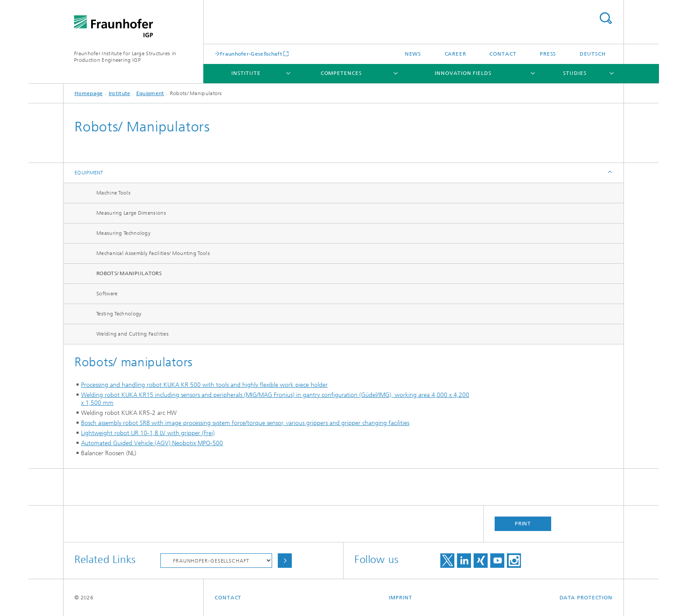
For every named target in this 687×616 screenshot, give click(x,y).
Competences (341, 73)
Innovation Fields (463, 73)
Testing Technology (119, 314)
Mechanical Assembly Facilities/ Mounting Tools (153, 253)
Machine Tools (113, 193)
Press (548, 54)
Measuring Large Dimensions (131, 213)
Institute (246, 73)
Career (455, 54)
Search (606, 18)
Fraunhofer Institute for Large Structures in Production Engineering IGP (125, 57)
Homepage (89, 93)
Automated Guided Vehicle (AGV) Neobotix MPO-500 (152, 443)
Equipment (150, 93)
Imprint (400, 598)
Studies (575, 73)
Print (523, 524)
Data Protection (586, 598)
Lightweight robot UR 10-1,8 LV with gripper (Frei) (148, 433)
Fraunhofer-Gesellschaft (251, 54)
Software (107, 294)
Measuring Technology (123, 233)
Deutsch (593, 54)
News (413, 54)
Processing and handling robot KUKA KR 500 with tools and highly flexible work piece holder (204, 385)
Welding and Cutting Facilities (133, 334)
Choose (285, 561)
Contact (503, 54)
